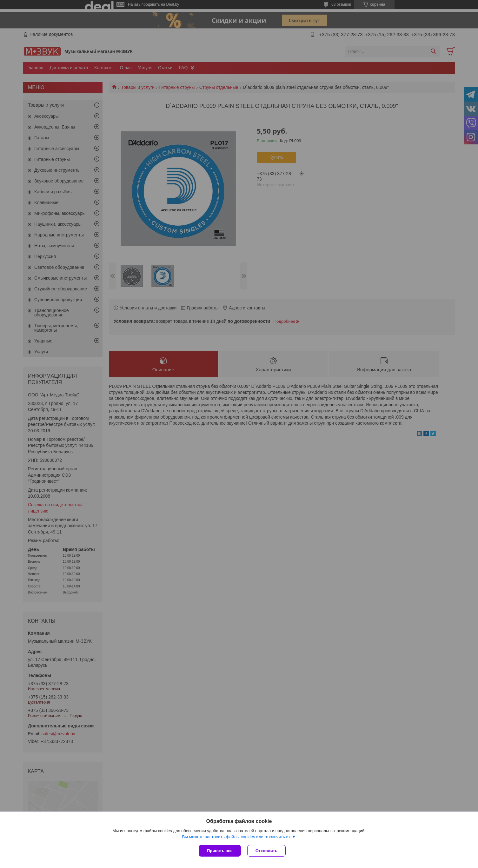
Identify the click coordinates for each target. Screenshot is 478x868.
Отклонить (266, 851)
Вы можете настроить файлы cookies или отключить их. (237, 837)
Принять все (220, 851)
